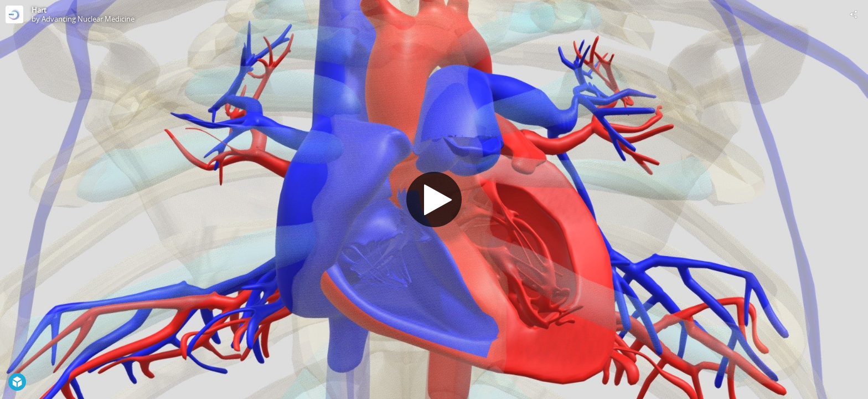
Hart (39, 10)
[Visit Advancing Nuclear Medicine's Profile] (14, 14)
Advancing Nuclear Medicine (88, 19)
